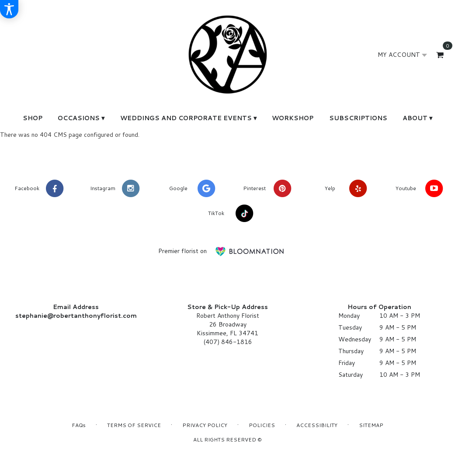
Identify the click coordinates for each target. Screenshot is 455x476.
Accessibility (317, 425)
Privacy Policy (205, 425)
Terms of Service (134, 425)
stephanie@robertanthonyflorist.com (76, 316)
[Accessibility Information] (9, 9)
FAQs (79, 425)
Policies (262, 425)
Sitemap (371, 425)
